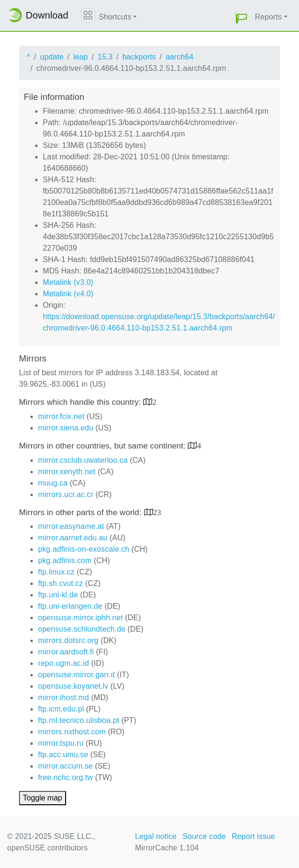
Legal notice (156, 836)
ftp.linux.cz (56, 572)
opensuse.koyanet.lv (73, 686)
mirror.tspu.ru (61, 743)
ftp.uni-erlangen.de (70, 606)
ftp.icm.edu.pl (61, 709)
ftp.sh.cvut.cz (61, 583)
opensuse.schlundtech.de (82, 629)
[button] (241, 17)
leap (81, 57)
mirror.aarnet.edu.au (73, 538)
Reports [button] (268, 17)
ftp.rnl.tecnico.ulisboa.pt (79, 720)
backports (139, 57)
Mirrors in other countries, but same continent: (103, 446)
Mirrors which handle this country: (81, 402)
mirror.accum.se (65, 766)
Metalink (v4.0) (68, 294)
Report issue (253, 836)
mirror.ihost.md (63, 697)
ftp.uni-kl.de (58, 595)
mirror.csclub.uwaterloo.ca (83, 460)
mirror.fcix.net (61, 416)
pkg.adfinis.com (65, 561)
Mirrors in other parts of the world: (82, 512)
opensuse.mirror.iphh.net (81, 618)
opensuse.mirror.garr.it (76, 675)
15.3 (105, 57)
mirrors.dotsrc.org (68, 640)
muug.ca (53, 483)
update (52, 57)
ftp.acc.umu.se (63, 755)
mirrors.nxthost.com (72, 732)
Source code (204, 836)
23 (157, 512)
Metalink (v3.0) (68, 282)
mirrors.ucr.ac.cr (66, 494)
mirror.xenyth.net (67, 472)
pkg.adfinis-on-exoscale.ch (84, 549)
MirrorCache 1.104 (167, 848)
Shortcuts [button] (115, 17)
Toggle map (43, 798)
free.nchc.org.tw (65, 777)
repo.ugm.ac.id (63, 663)
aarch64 (179, 57)
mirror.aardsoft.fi (66, 652)
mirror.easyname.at (71, 526)
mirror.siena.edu (66, 428)
